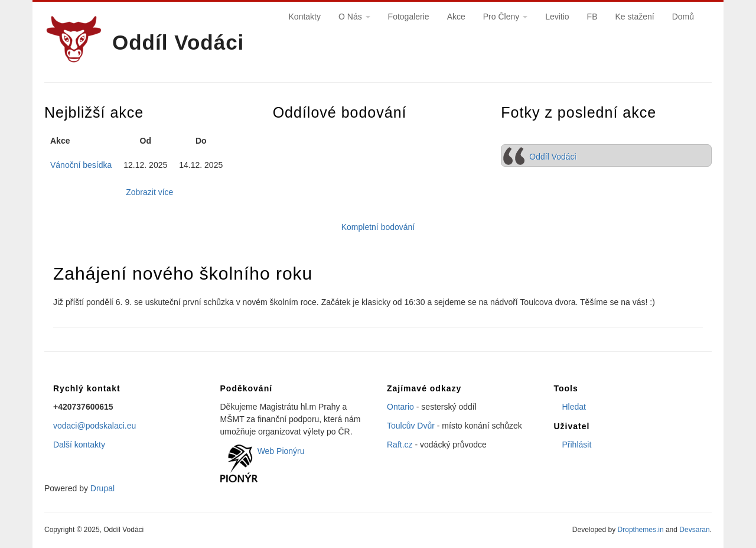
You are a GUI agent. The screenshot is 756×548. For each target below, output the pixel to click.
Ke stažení (634, 17)
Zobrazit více (149, 192)
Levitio (557, 17)
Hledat (574, 407)
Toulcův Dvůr (411, 426)
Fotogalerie (409, 17)
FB (592, 17)
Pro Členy (505, 17)
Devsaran (694, 530)
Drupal (102, 488)
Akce (456, 17)
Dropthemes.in (641, 530)
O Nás (354, 17)
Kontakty (305, 17)
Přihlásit (577, 445)
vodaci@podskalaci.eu (94, 426)
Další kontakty (79, 445)
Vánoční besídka (81, 165)
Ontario (400, 407)
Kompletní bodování (378, 227)
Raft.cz (400, 445)
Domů (683, 17)
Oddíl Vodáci (178, 42)
